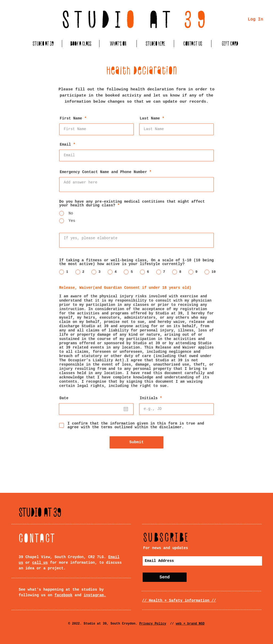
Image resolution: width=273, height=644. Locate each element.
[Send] (165, 577)
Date (64, 398)
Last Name (150, 118)
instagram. (95, 595)
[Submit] (136, 442)
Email (65, 145)
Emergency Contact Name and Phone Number (103, 172)
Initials (149, 398)
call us (40, 563)
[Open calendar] (126, 409)
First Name (71, 118)
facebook (63, 595)
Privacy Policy (153, 624)
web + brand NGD (190, 624)
